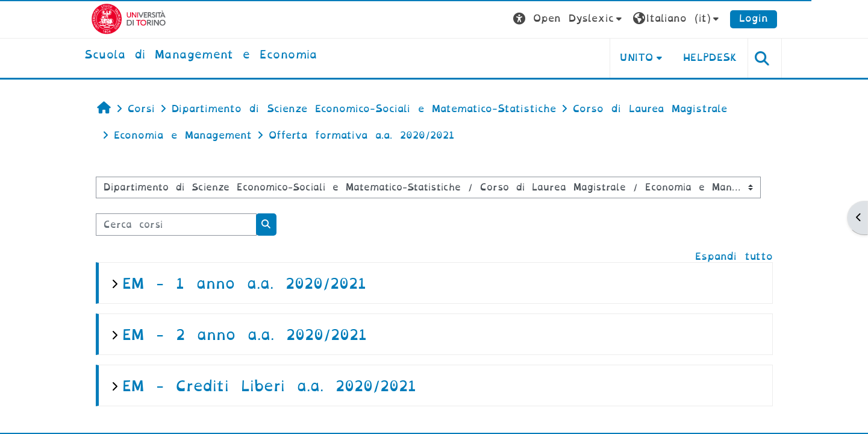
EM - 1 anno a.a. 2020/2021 (244, 284)
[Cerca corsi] (176, 225)
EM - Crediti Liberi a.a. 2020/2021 (269, 386)
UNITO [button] (636, 58)
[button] (569, 19)
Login (754, 18)
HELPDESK (710, 58)
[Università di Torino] (129, 18)
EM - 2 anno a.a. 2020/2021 (245, 335)
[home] (201, 55)
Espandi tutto (734, 256)
